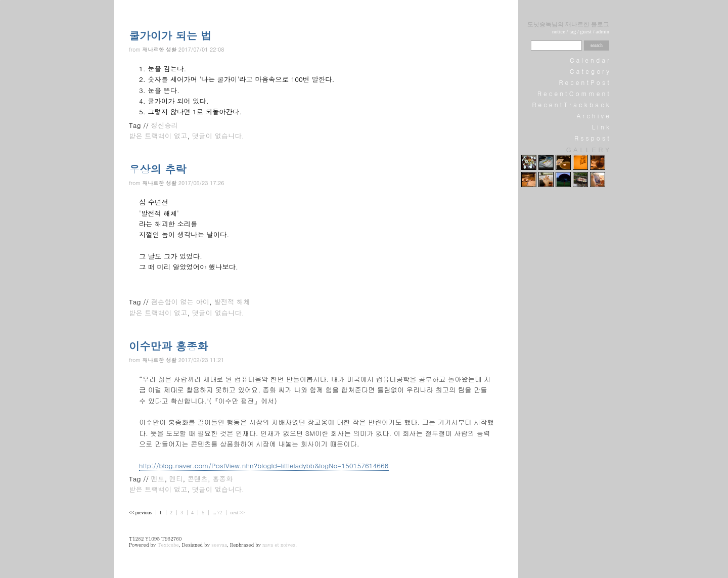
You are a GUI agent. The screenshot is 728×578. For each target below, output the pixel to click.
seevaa (219, 545)
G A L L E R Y (588, 149)
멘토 (158, 479)
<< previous (141, 513)
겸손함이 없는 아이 (180, 302)
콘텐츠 (198, 479)
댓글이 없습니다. (218, 136)
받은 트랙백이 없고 (158, 136)
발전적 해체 (232, 302)
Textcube (168, 545)
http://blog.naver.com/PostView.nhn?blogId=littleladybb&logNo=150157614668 (264, 465)
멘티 (176, 479)
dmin (604, 32)
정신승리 (165, 125)
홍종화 (222, 479)
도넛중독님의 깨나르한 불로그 (568, 24)
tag (573, 32)
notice (559, 32)
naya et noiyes (279, 545)
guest (586, 32)
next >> (237, 513)
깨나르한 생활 (160, 49)
